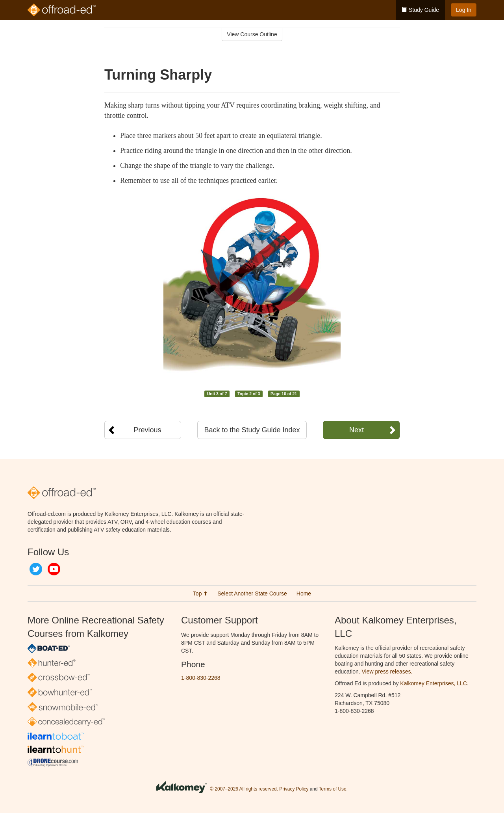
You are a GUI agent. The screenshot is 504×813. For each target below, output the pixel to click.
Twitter (36, 569)
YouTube (54, 569)
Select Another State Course (252, 593)
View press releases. (387, 672)
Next (357, 430)
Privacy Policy (294, 789)
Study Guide (420, 10)
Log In (464, 10)
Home (304, 593)
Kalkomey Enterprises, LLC (434, 683)
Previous (147, 430)
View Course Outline (252, 34)
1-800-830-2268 (201, 678)
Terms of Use (333, 789)
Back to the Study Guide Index (252, 430)
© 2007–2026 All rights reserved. (244, 789)
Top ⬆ (200, 593)
